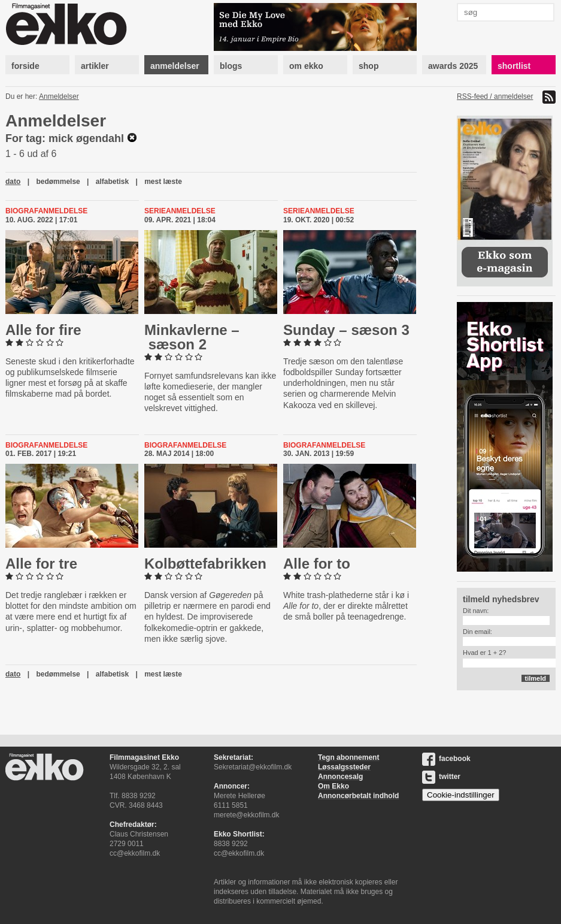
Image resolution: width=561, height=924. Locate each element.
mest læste (163, 182)
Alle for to (317, 564)
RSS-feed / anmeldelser (495, 96)
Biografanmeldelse (46, 211)
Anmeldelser (59, 96)
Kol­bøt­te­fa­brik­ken (205, 564)
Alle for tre (41, 564)
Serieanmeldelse (180, 211)
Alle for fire (43, 330)
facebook (446, 759)
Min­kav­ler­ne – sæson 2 (192, 337)
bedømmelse (58, 182)
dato (13, 182)
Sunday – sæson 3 (346, 330)
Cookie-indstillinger (461, 795)
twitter (441, 777)
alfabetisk (112, 182)
